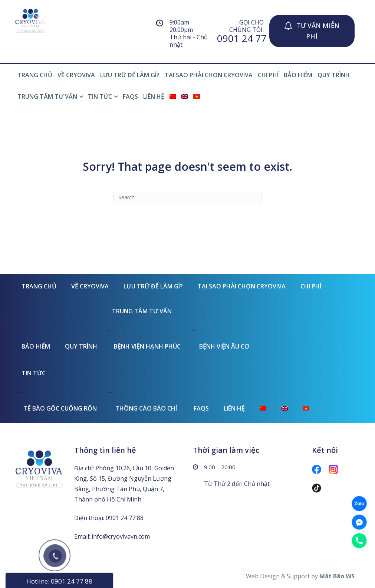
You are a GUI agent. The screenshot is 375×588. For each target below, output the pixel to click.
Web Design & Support (278, 576)
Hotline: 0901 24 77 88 (59, 581)
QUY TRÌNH (334, 75)
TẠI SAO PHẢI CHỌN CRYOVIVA (209, 75)
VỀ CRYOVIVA (76, 75)
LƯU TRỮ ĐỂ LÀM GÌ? (130, 75)
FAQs (130, 97)
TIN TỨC (100, 97)
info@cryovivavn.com (121, 536)
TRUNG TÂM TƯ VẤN (47, 97)
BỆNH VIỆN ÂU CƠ (224, 346)
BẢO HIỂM (298, 75)
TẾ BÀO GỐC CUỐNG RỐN (60, 408)
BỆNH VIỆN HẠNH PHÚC (147, 346)
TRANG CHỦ (35, 75)
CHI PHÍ (268, 75)
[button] (312, 31)
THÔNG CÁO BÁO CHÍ (146, 408)
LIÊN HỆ (154, 97)
